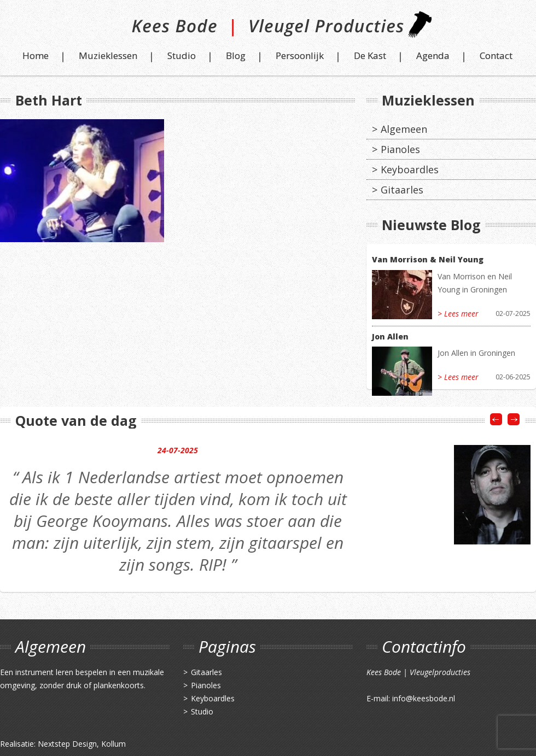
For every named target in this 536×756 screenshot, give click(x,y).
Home (36, 55)
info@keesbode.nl (424, 698)
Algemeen (404, 129)
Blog (236, 55)
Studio (182, 55)
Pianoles (400, 149)
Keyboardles (410, 169)
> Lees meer (458, 313)
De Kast (370, 55)
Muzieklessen (108, 55)
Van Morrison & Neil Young (428, 259)
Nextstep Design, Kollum (82, 744)
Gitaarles (402, 190)
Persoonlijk (300, 55)
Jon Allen (390, 336)
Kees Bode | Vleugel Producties (268, 29)
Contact (496, 55)
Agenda (433, 55)
